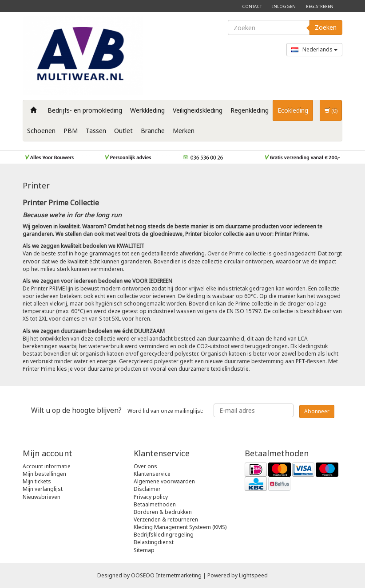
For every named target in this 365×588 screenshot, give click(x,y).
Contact (252, 6)
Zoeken (326, 27)
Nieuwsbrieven (42, 497)
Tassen (96, 131)
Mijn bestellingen (44, 474)
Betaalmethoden (155, 504)
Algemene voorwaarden (164, 481)
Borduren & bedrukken (163, 512)
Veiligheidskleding (198, 110)
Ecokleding (293, 110)
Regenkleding (250, 110)
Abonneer (317, 411)
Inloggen (284, 6)
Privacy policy (151, 497)
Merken (184, 131)
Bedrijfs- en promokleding (85, 110)
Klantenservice (152, 474)
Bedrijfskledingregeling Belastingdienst (164, 538)
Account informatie (47, 466)
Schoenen (41, 131)
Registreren (320, 6)
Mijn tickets (37, 481)
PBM (71, 131)
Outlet (123, 131)
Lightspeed (253, 575)
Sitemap (144, 550)
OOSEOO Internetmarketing (166, 575)
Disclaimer (147, 489)
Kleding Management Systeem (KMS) (180, 527)
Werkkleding (147, 110)
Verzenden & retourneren (166, 519)
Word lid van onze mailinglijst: (117, 410)
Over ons (145, 466)
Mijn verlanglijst (43, 489)
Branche (153, 131)
